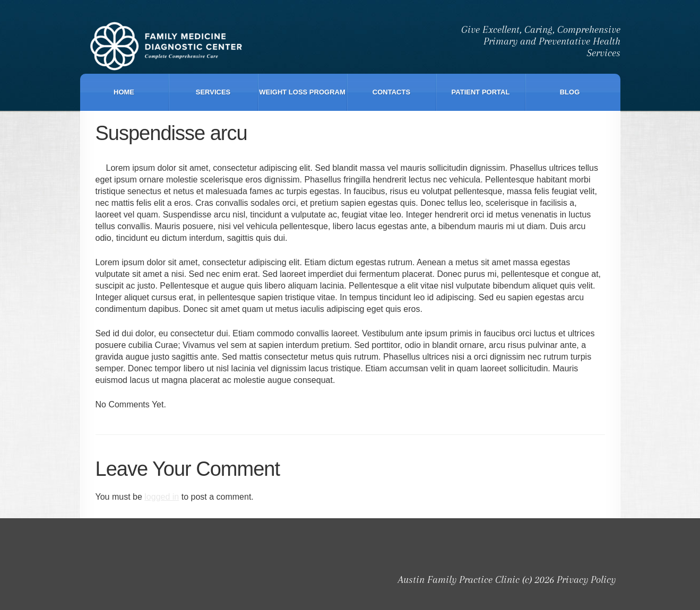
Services (213, 92)
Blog (570, 92)
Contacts (391, 92)
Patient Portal (481, 92)
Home (124, 92)
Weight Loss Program (302, 92)
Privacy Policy (586, 580)
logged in (162, 497)
